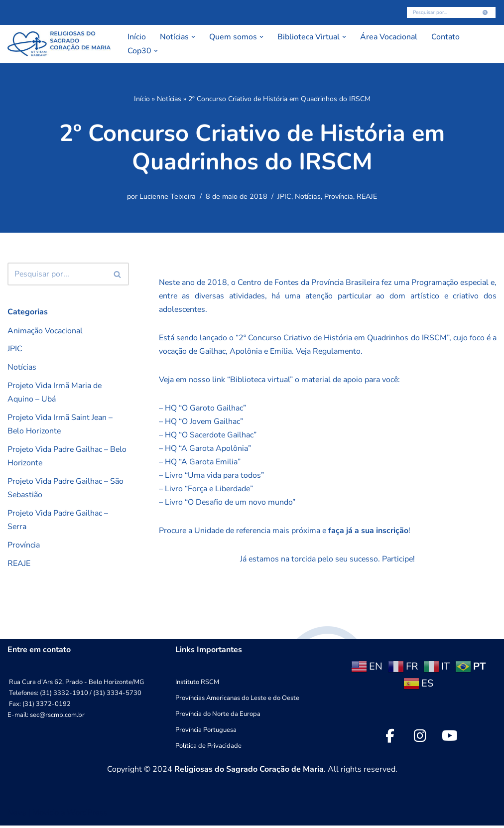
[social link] (390, 738)
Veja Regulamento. (337, 352)
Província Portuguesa (206, 732)
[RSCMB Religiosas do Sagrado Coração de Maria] (59, 44)
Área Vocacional (391, 37)
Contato (449, 37)
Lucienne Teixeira (168, 197)
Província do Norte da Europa (218, 716)
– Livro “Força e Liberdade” (207, 490)
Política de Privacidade (208, 748)
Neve (17, 815)
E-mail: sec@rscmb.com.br (46, 717)
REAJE (367, 197)
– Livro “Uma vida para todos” (211, 477)
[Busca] (440, 12)
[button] (194, 37)
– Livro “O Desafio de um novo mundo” (228, 504)
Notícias (169, 99)
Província (339, 197)
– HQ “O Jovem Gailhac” (201, 422)
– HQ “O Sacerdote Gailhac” (208, 436)
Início (137, 37)
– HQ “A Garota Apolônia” (205, 450)
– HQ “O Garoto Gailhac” (202, 409)
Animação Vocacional (45, 331)
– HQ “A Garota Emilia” (200, 463)
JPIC (284, 197)
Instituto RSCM (197, 685)
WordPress (87, 815)
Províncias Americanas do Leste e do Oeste (237, 700)
